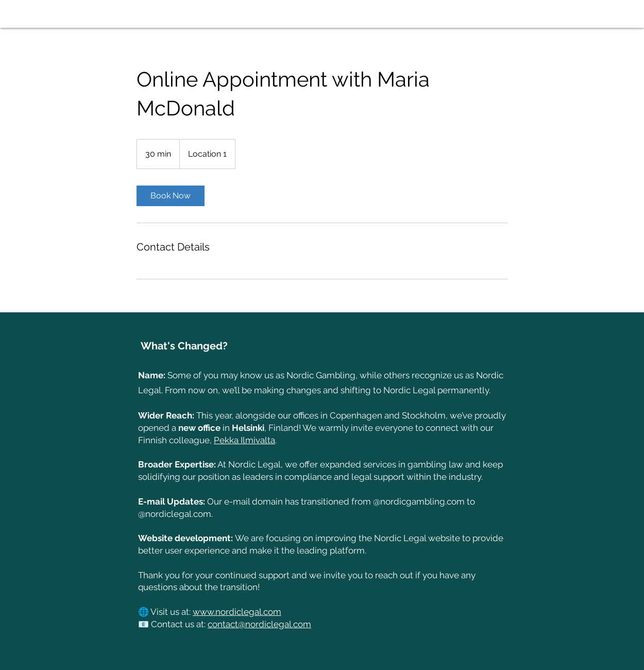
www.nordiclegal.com (237, 612)
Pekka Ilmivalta (244, 440)
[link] (171, 196)
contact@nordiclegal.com (259, 624)
